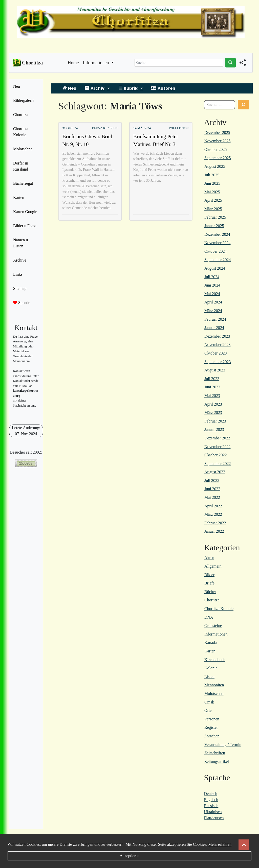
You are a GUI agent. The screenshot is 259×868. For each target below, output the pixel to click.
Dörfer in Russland (21, 166)
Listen (209, 677)
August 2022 (215, 472)
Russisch (211, 806)
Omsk (209, 702)
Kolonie (211, 668)
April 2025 (213, 200)
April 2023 (213, 404)
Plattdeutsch (214, 818)
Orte (208, 710)
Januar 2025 (214, 226)
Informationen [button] (96, 63)
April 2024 (213, 302)
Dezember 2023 (217, 336)
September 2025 (218, 158)
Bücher (210, 592)
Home (73, 62)
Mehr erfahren (220, 844)
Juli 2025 (212, 175)
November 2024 (218, 243)
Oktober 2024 (215, 251)
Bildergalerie (24, 100)
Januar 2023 (214, 429)
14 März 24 (142, 128)
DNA (209, 617)
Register (211, 727)
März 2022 (213, 514)
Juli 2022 (212, 480)
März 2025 (213, 209)
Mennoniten (214, 685)
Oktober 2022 (215, 455)
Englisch (211, 800)
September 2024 (218, 260)
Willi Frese (179, 128)
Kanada (211, 642)
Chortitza (21, 115)
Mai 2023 (212, 396)
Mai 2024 (212, 294)
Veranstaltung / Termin (223, 745)
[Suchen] (243, 105)
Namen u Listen (20, 243)
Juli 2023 (212, 379)
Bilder (209, 575)
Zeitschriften (215, 753)
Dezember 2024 (217, 234)
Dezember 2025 (217, 133)
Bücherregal (23, 183)
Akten (209, 558)
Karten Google (25, 212)
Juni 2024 (212, 285)
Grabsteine (213, 626)
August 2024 (215, 268)
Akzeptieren (129, 856)
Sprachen (212, 736)
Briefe (209, 583)
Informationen (216, 634)
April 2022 (213, 506)
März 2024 (213, 311)
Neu (17, 86)
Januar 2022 (214, 531)
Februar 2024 (215, 319)
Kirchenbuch (215, 660)
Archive (20, 260)
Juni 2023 (212, 387)
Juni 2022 (212, 489)
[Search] (179, 63)
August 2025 (215, 166)
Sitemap (20, 288)
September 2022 (218, 464)
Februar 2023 (215, 421)
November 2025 (218, 141)
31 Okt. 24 (70, 128)
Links (18, 274)
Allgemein (213, 566)
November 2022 (218, 447)
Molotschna (23, 149)
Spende (22, 303)
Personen (212, 719)
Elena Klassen (105, 128)
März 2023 (213, 413)
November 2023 (218, 345)
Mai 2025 (212, 192)
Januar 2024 (214, 328)
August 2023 (215, 370)
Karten (19, 197)
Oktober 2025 (215, 149)
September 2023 (218, 362)
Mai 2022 (212, 497)
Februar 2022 (215, 523)
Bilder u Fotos (25, 226)
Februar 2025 (215, 217)
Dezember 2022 (217, 438)
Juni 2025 (212, 183)
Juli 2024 (212, 277)
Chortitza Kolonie (21, 132)
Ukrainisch (213, 812)
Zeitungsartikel (217, 761)
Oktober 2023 (215, 353)
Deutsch (210, 794)
